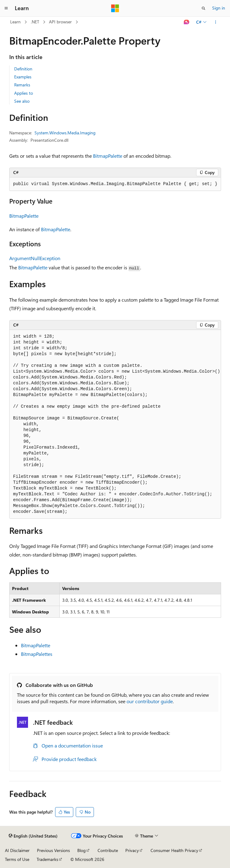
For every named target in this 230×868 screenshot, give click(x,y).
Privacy (132, 850)
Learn (15, 22)
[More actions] (215, 22)
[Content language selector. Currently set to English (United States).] (33, 836)
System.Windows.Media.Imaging (65, 133)
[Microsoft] (115, 8)
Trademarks (47, 859)
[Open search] (204, 8)
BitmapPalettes (37, 654)
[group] (115, 424)
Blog (81, 850)
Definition (23, 69)
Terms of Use (17, 859)
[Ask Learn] (186, 22)
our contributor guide (150, 701)
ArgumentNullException (35, 258)
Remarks (22, 85)
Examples (23, 77)
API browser (60, 22)
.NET (35, 22)
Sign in (219, 8)
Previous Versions (53, 850)
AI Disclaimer (17, 850)
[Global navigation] (6, 8)
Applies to (24, 93)
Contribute (108, 850)
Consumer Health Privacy (174, 850)
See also (22, 101)
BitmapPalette (108, 156)
